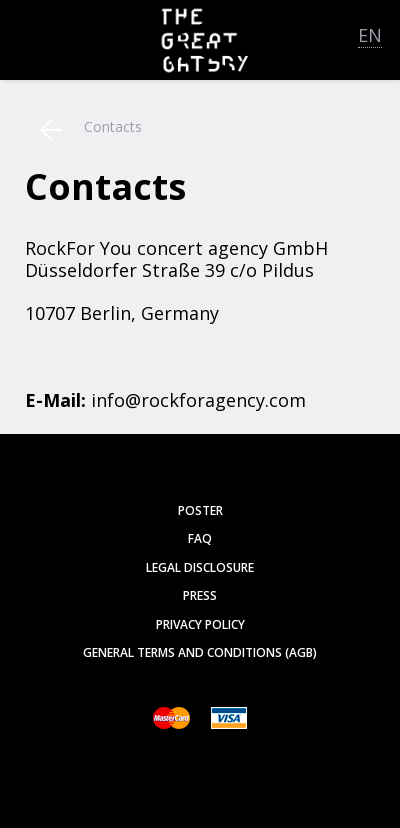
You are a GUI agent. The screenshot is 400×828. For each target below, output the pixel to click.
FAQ (200, 538)
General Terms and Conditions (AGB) (200, 652)
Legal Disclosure (200, 567)
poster (200, 510)
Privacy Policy (200, 624)
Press (200, 595)
